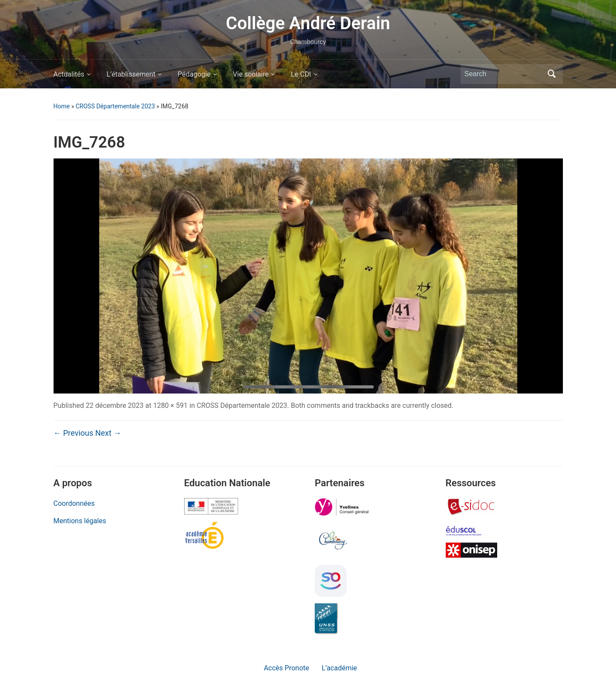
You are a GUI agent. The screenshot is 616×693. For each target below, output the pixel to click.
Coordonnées (74, 503)
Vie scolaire (251, 74)
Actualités (69, 74)
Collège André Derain (308, 23)
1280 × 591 (170, 405)
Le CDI (301, 74)
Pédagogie (194, 74)
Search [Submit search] (552, 74)
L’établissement (131, 74)
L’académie (339, 668)
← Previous (74, 433)
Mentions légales (80, 521)
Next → (108, 433)
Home (62, 106)
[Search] (504, 74)
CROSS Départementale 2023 (115, 106)
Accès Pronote (286, 668)
